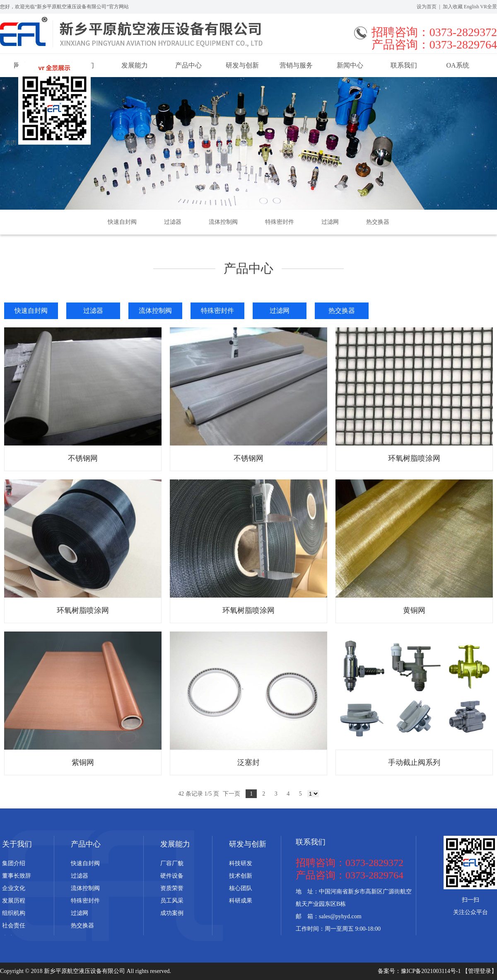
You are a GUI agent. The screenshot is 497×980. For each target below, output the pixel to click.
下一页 (232, 794)
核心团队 (241, 888)
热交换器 (378, 222)
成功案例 (172, 913)
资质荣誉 (172, 888)
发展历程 (14, 901)
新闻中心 (350, 65)
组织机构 (14, 913)
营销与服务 (296, 65)
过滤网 (330, 222)
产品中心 (188, 65)
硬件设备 (172, 876)
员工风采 (172, 901)
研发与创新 (242, 65)
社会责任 (14, 926)
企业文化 (14, 888)
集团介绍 (14, 863)
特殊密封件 (280, 222)
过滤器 (173, 222)
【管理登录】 (480, 971)
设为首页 (427, 7)
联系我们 (404, 65)
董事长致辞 (17, 876)
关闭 (11, 143)
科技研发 (241, 863)
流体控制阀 (223, 222)
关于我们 (17, 844)
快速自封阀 (122, 222)
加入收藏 (453, 7)
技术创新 (241, 876)
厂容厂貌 (172, 863)
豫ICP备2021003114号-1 (432, 971)
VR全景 (489, 7)
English (472, 7)
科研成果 (241, 901)
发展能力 (135, 65)
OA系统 (457, 65)
